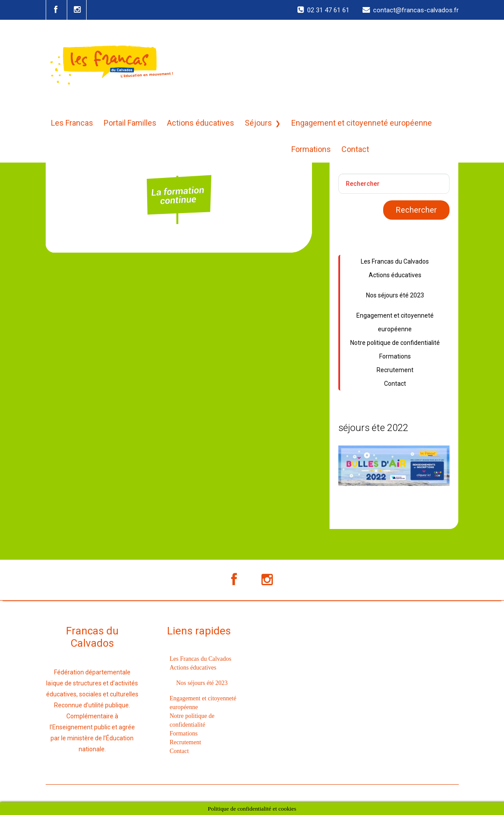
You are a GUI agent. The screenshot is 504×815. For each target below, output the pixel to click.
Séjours (258, 123)
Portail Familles (130, 123)
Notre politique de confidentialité (395, 343)
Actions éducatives (201, 123)
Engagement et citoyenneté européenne (362, 123)
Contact (355, 149)
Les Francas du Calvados (395, 261)
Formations (311, 149)
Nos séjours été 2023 (395, 295)
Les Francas (72, 123)
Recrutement (395, 370)
